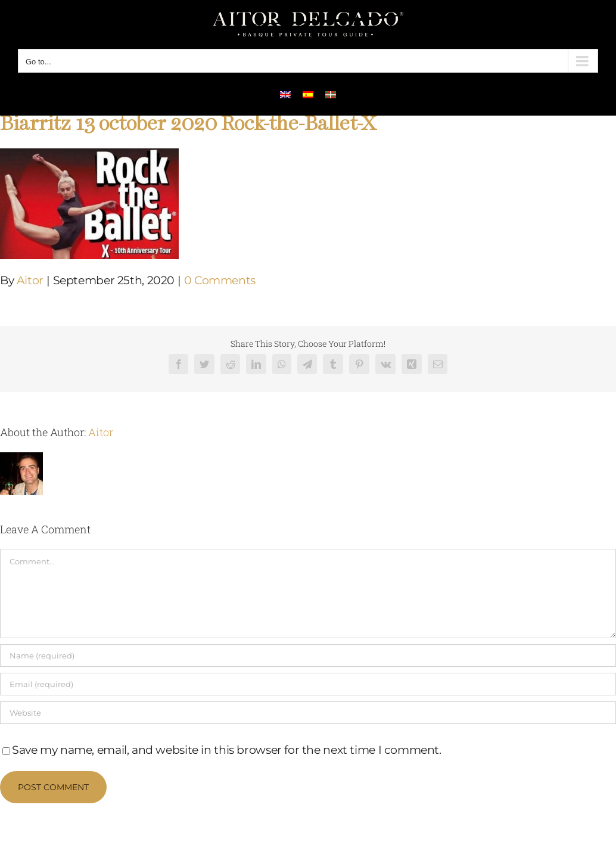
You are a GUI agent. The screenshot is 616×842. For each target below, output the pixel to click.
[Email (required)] (308, 684)
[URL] (308, 713)
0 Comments (220, 280)
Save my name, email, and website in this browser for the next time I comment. (227, 750)
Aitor (30, 280)
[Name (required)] (308, 655)
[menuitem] (285, 94)
